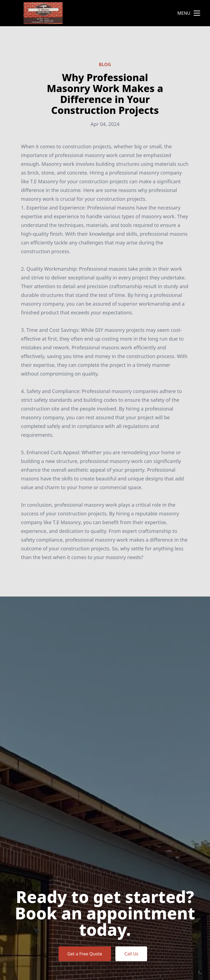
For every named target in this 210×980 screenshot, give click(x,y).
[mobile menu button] (197, 13)
